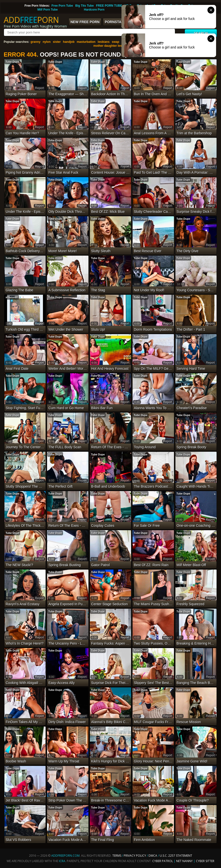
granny (35, 42)
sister (57, 42)
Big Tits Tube (84, 6)
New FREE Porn (85, 22)
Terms (117, 856)
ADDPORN (31, 20)
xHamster (12, 297)
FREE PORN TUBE (109, 6)
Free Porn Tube (62, 6)
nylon (47, 42)
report (39, 88)
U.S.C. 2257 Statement (176, 856)
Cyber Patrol (163, 861)
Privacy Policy (135, 856)
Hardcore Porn (94, 10)
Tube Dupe (12, 62)
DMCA (153, 856)
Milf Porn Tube (48, 10)
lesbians (104, 42)
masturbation (86, 42)
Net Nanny (184, 861)
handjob (69, 42)
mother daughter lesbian (111, 46)
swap (116, 42)
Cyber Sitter (205, 861)
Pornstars (115, 22)
